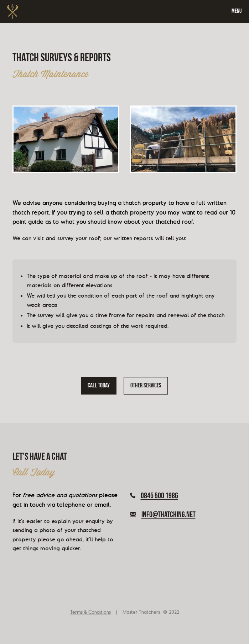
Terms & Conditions (90, 612)
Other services (146, 386)
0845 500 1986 (154, 496)
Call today (99, 386)
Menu (237, 11)
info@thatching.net (163, 515)
